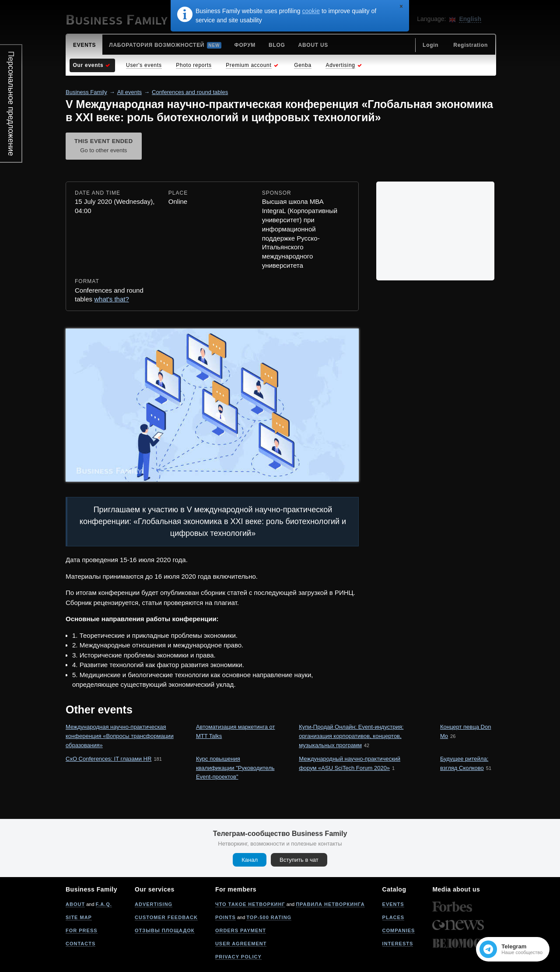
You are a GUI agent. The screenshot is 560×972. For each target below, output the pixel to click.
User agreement (241, 944)
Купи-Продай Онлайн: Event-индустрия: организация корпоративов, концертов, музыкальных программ (351, 736)
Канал (250, 860)
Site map (79, 917)
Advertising (154, 904)
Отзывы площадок (165, 930)
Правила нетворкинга (330, 904)
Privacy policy (238, 957)
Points (226, 917)
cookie (311, 11)
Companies (399, 930)
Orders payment (241, 930)
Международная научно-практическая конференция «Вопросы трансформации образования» (120, 736)
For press (82, 930)
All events (129, 92)
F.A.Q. (104, 904)
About (75, 904)
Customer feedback (166, 917)
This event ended (104, 147)
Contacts (80, 944)
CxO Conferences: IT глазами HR (108, 759)
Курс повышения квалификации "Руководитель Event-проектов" (235, 768)
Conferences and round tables (190, 92)
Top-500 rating (269, 917)
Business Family (86, 92)
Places (394, 917)
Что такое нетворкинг (250, 904)
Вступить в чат (299, 860)
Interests (398, 944)
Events (393, 904)
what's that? (112, 299)
